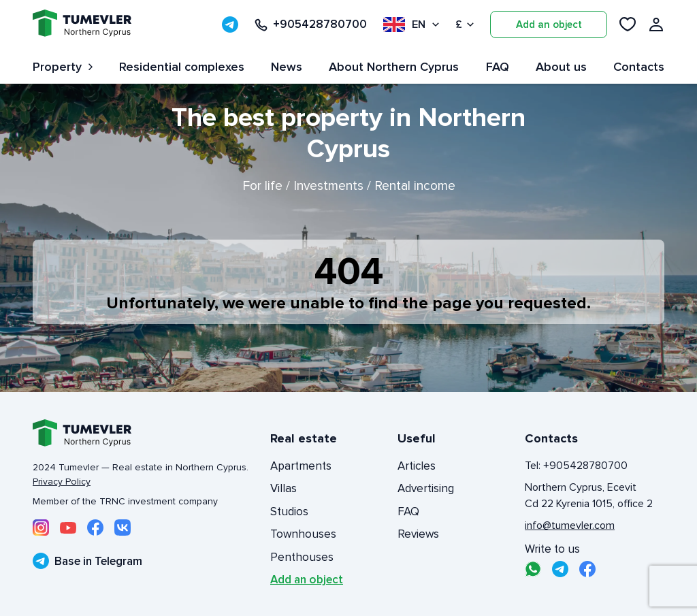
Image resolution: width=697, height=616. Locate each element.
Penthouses (302, 557)
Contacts (639, 67)
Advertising (426, 488)
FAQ (498, 67)
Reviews (418, 534)
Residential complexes (182, 67)
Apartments (301, 466)
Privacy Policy (62, 482)
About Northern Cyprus (394, 67)
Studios (289, 512)
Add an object (549, 25)
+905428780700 (311, 25)
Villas (283, 488)
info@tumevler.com (570, 525)
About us (561, 67)
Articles (417, 466)
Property (63, 67)
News (287, 67)
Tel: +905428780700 (576, 466)
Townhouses (303, 534)
